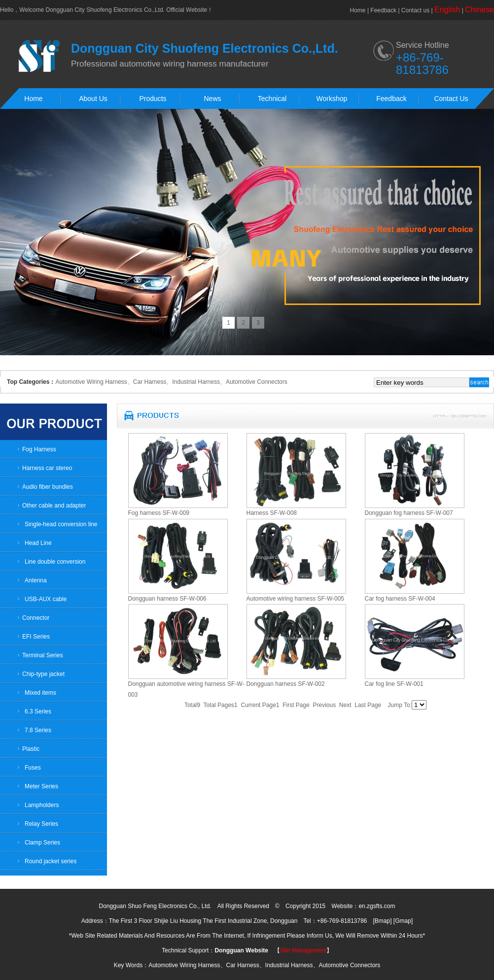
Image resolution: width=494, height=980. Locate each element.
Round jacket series (51, 861)
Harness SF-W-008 (272, 513)
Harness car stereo (47, 468)
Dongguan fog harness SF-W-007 (409, 513)
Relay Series (41, 824)
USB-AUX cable (46, 599)
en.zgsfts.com (377, 906)
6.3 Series (38, 711)
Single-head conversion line (61, 524)
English (447, 10)
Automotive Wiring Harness (91, 382)
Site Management (303, 950)
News (212, 99)
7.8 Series (38, 730)
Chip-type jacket (43, 674)
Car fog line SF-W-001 (394, 684)
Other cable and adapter (54, 506)
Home (358, 10)
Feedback (383, 10)
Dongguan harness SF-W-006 (167, 599)
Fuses (33, 768)
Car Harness (150, 382)
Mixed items (40, 693)
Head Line (38, 543)
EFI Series (36, 637)
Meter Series (41, 786)
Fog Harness (39, 449)
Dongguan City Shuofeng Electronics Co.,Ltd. (105, 10)
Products (153, 99)
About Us (93, 99)
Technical (272, 99)
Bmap (382, 921)
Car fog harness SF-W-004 (400, 599)
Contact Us (451, 99)
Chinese (479, 10)
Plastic (31, 749)
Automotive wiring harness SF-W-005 (296, 599)
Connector (36, 618)
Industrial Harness (196, 382)
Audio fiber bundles (48, 487)
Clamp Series (42, 843)
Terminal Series (43, 655)
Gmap (403, 921)
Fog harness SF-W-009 (159, 513)
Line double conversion (55, 562)
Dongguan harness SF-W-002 (286, 684)
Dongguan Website (241, 950)
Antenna (36, 580)
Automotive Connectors (257, 382)
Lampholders (42, 805)
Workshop (332, 99)
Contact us (415, 10)
